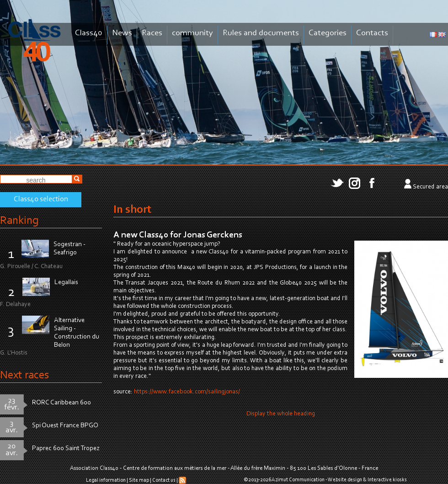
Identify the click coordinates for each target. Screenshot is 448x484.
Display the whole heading (281, 414)
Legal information (106, 480)
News (122, 33)
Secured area (430, 187)
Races (152, 33)
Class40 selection (41, 199)
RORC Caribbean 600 (61, 403)
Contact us (164, 480)
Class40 (89, 33)
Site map (139, 480)
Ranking (19, 221)
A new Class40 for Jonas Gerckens (178, 235)
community (192, 33)
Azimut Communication (298, 480)
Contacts (372, 33)
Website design (345, 480)
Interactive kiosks (387, 480)
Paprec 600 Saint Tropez (66, 449)
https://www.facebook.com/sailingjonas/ (187, 392)
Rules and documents (261, 33)
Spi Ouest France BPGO (65, 426)
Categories (328, 33)
